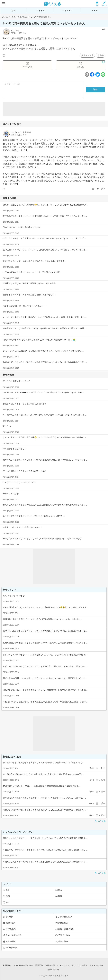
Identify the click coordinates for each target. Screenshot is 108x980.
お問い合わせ (53, 969)
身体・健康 (89, 55)
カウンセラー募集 (79, 965)
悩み (60, 890)
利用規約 (7, 965)
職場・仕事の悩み (66, 929)
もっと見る (100, 821)
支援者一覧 (50, 965)
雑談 (60, 896)
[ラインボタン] (103, 74)
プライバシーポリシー (23, 965)
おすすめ (40, 11)
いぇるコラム (63, 965)
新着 (13, 11)
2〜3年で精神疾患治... (41, 17)
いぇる (5, 17)
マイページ (67, 11)
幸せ (8, 902)
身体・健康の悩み (19, 17)
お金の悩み (11, 941)
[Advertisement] (54, 109)
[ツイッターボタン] (98, 74)
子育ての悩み (64, 935)
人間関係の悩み (65, 917)
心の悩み (10, 917)
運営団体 (39, 965)
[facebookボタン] (92, 74)
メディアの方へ (96, 965)
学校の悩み (11, 929)
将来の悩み (63, 941)
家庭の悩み (63, 923)
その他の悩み (12, 948)
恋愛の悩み (11, 923)
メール (94, 11)
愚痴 (102, 55)
